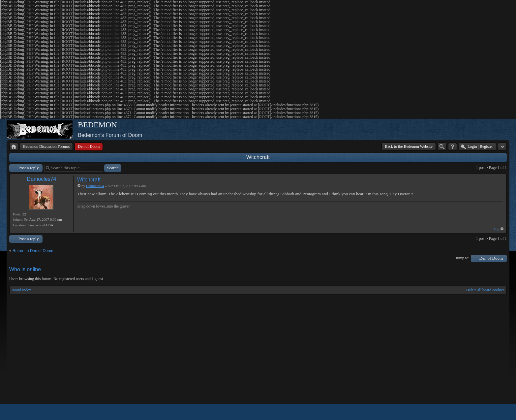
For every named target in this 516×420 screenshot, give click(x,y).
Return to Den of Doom (33, 251)
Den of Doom (491, 258)
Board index (21, 290)
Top (496, 229)
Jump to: (463, 258)
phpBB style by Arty (477, 412)
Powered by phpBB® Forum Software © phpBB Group (497, 412)
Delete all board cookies (485, 290)
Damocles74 (42, 179)
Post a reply (29, 168)
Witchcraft (258, 157)
